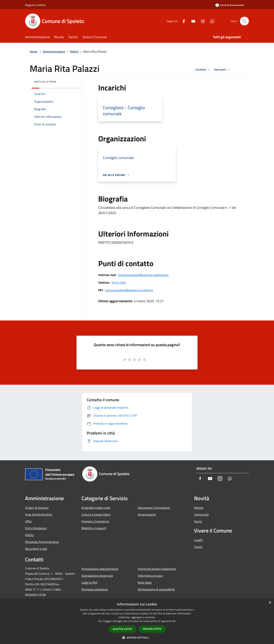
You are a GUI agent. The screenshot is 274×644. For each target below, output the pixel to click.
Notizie (199, 508)
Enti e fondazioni (36, 528)
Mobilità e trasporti (94, 528)
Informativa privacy (150, 576)
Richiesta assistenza (95, 589)
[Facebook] (182, 21)
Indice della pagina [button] (45, 82)
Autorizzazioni (147, 514)
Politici (74, 51)
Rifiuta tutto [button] (152, 629)
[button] (137, 638)
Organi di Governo (37, 508)
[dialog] (137, 621)
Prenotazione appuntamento (100, 569)
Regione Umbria (35, 5)
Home (33, 51)
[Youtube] (191, 21)
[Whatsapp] (210, 21)
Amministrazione (54, 51)
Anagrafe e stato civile (96, 508)
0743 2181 (119, 282)
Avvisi (198, 521)
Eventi (198, 547)
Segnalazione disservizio (97, 576)
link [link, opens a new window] (174, 621)
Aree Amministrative (39, 514)
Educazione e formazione (154, 508)
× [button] (270, 603)
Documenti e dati (36, 549)
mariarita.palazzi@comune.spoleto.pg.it (143, 275)
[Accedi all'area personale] (230, 5)
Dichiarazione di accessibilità (156, 589)
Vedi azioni (223, 70)
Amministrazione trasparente (157, 569)
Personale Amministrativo (42, 542)
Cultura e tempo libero (96, 514)
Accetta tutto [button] (122, 629)
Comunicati (201, 514)
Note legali (145, 582)
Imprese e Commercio (95, 521)
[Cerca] (244, 21)
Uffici (28, 521)
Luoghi (198, 540)
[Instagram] (201, 21)
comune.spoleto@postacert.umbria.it (129, 290)
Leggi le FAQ (89, 582)
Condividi (203, 70)
